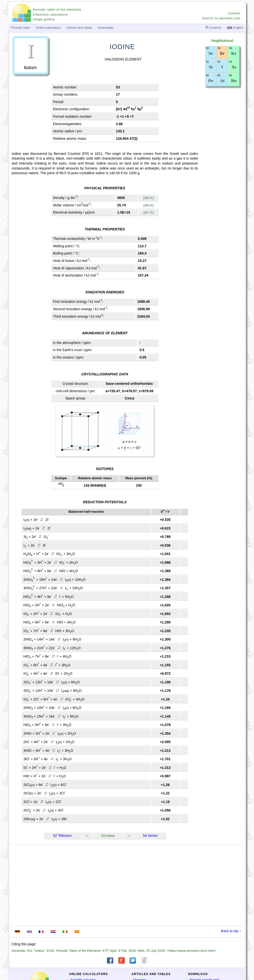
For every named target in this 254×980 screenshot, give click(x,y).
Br (222, 53)
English (235, 28)
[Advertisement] (222, 174)
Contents (213, 28)
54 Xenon (150, 836)
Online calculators (48, 28)
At (222, 81)
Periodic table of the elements (57, 10)
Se (211, 53)
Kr (234, 53)
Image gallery (44, 19)
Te (211, 67)
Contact (234, 13)
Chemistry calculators (50, 15)
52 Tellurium (62, 836)
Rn (234, 81)
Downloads (105, 28)
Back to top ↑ (231, 931)
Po (211, 81)
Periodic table (21, 28)
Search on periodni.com (221, 18)
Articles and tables (79, 28)
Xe (234, 67)
